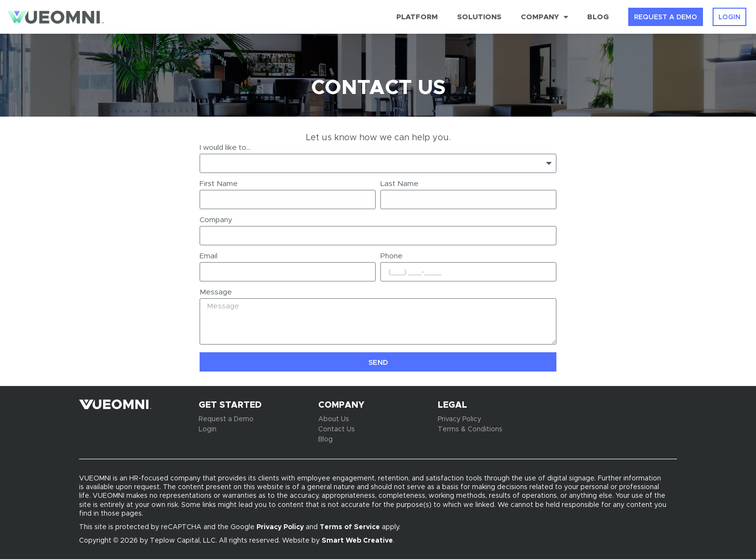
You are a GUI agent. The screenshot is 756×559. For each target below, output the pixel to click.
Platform (417, 17)
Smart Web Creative (357, 540)
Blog (598, 17)
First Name (219, 184)
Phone (391, 256)
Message (216, 293)
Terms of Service (350, 527)
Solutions (479, 17)
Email (209, 256)
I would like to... (225, 148)
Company (544, 17)
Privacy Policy (280, 527)
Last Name (399, 184)
